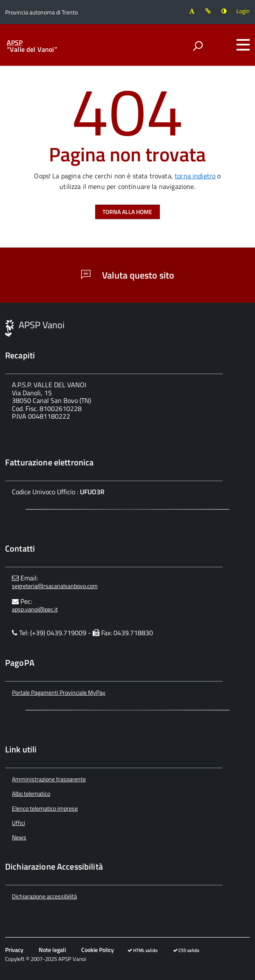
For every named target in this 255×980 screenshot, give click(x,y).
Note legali (52, 950)
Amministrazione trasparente (49, 779)
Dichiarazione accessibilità (44, 896)
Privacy (14, 950)
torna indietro (195, 176)
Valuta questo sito (128, 275)
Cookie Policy (98, 950)
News (19, 837)
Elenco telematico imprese (45, 808)
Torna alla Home (127, 212)
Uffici (18, 823)
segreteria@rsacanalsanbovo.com (55, 586)
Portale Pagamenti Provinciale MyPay (59, 692)
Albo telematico (31, 793)
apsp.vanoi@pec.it (35, 609)
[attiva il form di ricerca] (198, 46)
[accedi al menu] (243, 45)
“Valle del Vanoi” (32, 46)
